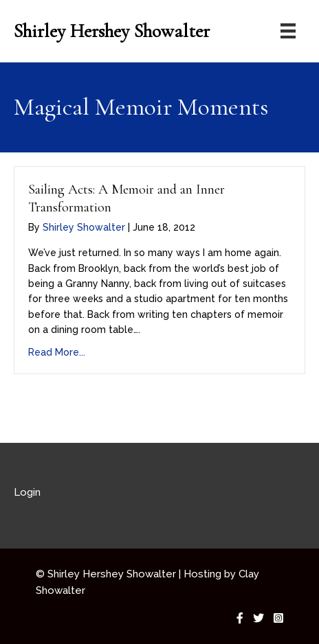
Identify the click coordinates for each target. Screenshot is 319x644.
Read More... (57, 352)
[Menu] (288, 31)
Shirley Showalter (84, 227)
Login (27, 492)
